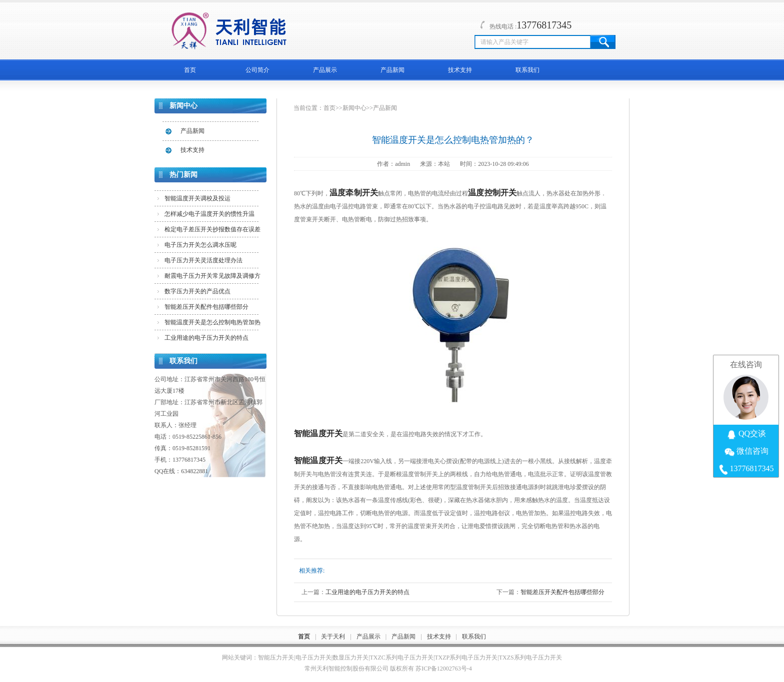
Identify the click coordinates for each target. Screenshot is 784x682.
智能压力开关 (276, 658)
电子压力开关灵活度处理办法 (203, 260)
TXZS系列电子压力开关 (530, 658)
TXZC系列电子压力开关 (402, 658)
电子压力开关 (313, 658)
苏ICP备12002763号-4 (444, 669)
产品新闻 (392, 70)
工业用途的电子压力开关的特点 (206, 338)
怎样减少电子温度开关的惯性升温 (209, 214)
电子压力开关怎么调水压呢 (200, 245)
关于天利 (333, 637)
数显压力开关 (350, 658)
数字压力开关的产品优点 (197, 291)
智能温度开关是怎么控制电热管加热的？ (212, 324)
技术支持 (460, 70)
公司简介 (257, 70)
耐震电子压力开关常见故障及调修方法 (212, 278)
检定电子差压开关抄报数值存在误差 (212, 229)
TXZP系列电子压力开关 (466, 658)
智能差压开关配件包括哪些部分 (206, 307)
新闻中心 (354, 108)
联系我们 (527, 70)
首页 (190, 70)
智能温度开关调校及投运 (197, 198)
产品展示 (325, 70)
